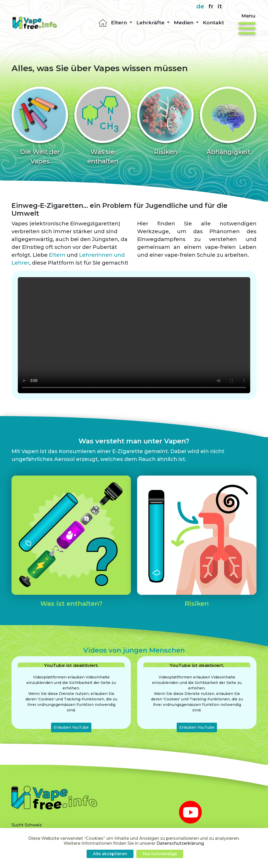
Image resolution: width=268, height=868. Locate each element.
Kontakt (213, 22)
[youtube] (190, 812)
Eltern (120, 22)
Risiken (166, 152)
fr (211, 6)
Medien (184, 22)
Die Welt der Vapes (40, 156)
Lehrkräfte (151, 22)
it (220, 6)
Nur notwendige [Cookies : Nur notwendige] (160, 854)
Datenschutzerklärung (180, 843)
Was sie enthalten (103, 156)
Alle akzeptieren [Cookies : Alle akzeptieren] (110, 854)
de (200, 6)
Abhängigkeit (228, 152)
